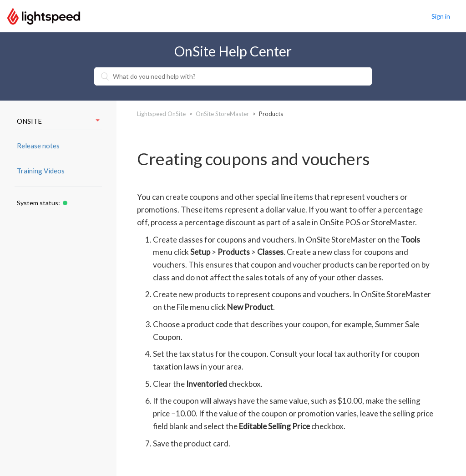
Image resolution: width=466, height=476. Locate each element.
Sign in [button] (441, 16)
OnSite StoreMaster (222, 114)
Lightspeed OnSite (161, 114)
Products (271, 114)
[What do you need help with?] (233, 76)
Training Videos (41, 171)
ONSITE (58, 121)
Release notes (38, 146)
